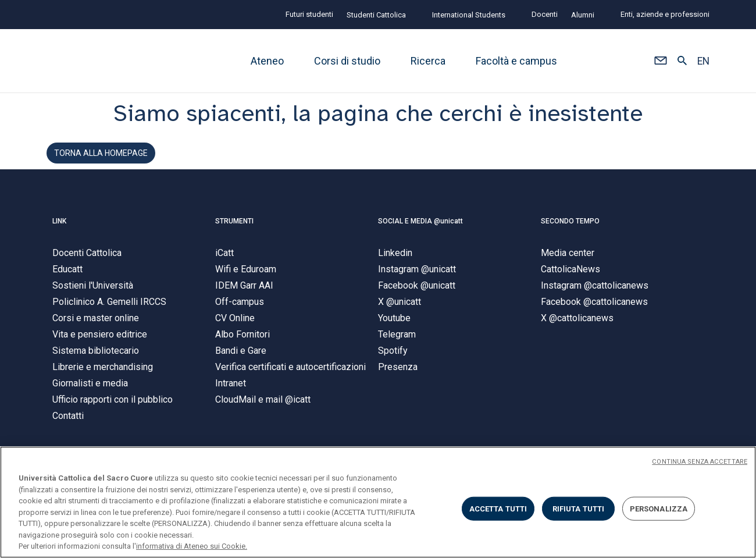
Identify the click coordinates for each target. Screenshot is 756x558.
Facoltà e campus (516, 61)
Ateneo (267, 61)
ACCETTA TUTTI (498, 508)
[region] (378, 502)
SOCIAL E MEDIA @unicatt (420, 230)
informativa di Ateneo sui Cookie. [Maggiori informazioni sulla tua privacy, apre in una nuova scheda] (192, 546)
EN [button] (703, 61)
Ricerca (428, 61)
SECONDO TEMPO (570, 230)
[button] (660, 61)
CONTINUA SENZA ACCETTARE (700, 462)
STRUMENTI (234, 230)
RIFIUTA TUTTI (579, 508)
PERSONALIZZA (659, 508)
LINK (59, 230)
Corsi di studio (347, 61)
